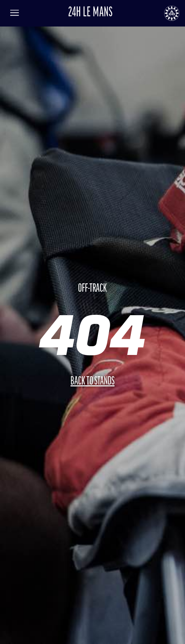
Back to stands (92, 382)
